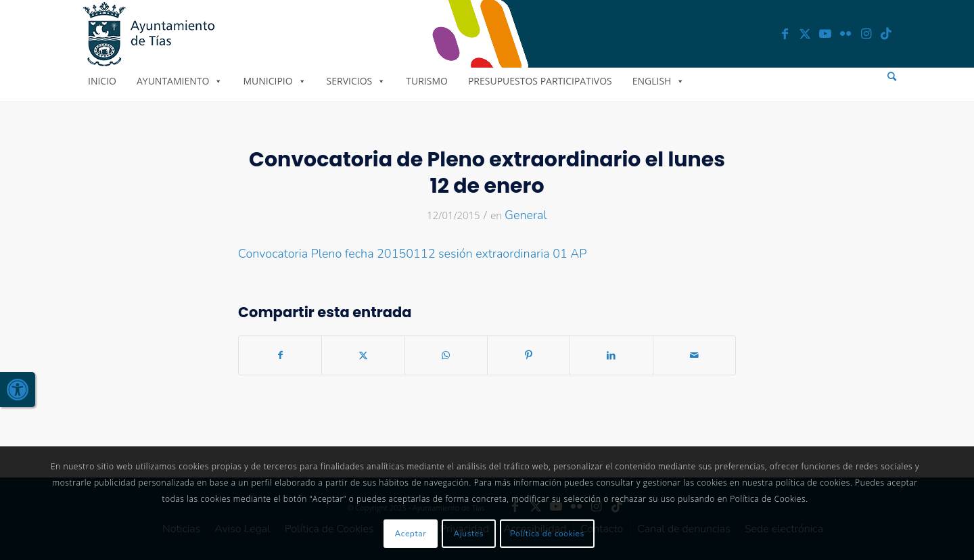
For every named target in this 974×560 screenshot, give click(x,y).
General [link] (526, 215)
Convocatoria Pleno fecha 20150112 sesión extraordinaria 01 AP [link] (413, 254)
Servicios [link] (356, 81)
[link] (18, 390)
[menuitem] (892, 77)
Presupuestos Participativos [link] (540, 81)
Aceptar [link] (411, 534)
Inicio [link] (102, 81)
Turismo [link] (427, 81)
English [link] (659, 81)
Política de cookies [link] (547, 534)
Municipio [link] (274, 81)
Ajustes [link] (469, 534)
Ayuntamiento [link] (180, 81)
